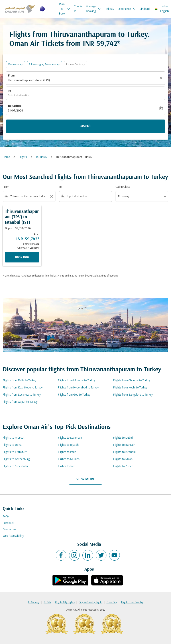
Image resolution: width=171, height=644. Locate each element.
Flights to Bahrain (124, 445)
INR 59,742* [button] (102, 44)
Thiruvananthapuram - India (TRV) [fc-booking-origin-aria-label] (29, 80)
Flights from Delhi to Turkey (19, 381)
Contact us (9, 529)
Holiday (109, 9)
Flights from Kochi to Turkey (130, 388)
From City (112, 602)
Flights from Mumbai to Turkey (77, 381)
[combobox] (29, 197)
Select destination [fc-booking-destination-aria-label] (19, 96)
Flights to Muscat (14, 438)
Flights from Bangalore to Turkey (133, 395)
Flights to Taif (66, 466)
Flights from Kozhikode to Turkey (23, 388)
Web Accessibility (13, 536)
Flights (23, 157)
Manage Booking (94, 9)
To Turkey (41, 157)
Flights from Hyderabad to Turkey (78, 388)
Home (6, 157)
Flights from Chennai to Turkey (132, 381)
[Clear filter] (51, 196)
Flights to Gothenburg (16, 459)
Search (85, 126)
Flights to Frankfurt (15, 452)
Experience (128, 9)
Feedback (8, 523)
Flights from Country (132, 602)
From (11, 76)
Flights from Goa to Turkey (74, 395)
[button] (45, 65)
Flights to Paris (67, 452)
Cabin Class (123, 187)
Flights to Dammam (70, 438)
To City (47, 602)
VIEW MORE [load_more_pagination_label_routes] (85, 479)
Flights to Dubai (123, 438)
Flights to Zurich (123, 466)
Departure (15, 106)
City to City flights (65, 602)
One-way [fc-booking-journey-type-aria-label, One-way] (13, 65)
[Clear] (162, 78)
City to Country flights (90, 602)
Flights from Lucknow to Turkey (22, 395)
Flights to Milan (123, 459)
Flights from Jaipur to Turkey (20, 402)
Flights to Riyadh (68, 445)
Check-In (78, 9)
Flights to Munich (69, 459)
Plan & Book (65, 9)
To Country (34, 602)
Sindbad (145, 9)
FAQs (6, 517)
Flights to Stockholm (15, 466)
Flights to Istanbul (124, 452)
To (9, 91)
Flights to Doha (12, 445)
